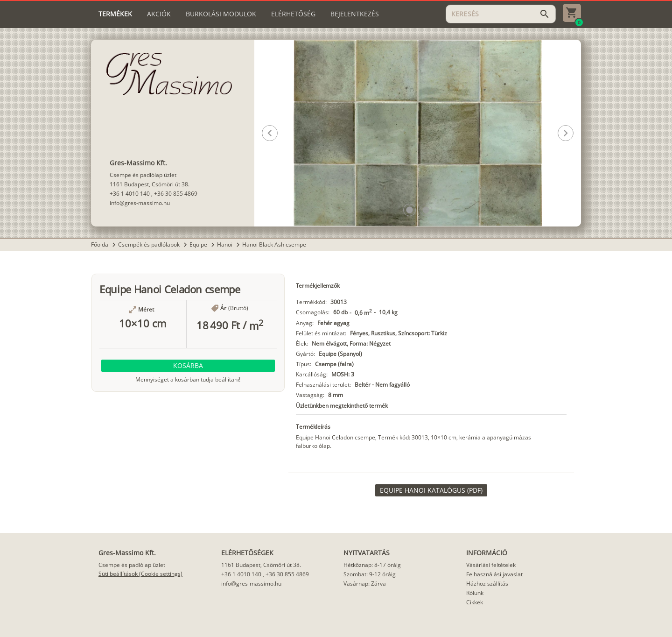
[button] (409, 210)
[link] (431, 490)
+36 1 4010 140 (130, 194)
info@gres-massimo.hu (140, 203)
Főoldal (100, 244)
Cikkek (475, 602)
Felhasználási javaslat (494, 574)
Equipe (199, 244)
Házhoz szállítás (487, 584)
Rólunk (475, 593)
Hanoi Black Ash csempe (274, 244)
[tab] (115, 14)
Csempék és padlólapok (150, 244)
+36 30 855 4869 (176, 194)
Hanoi (225, 244)
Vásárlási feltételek (491, 565)
